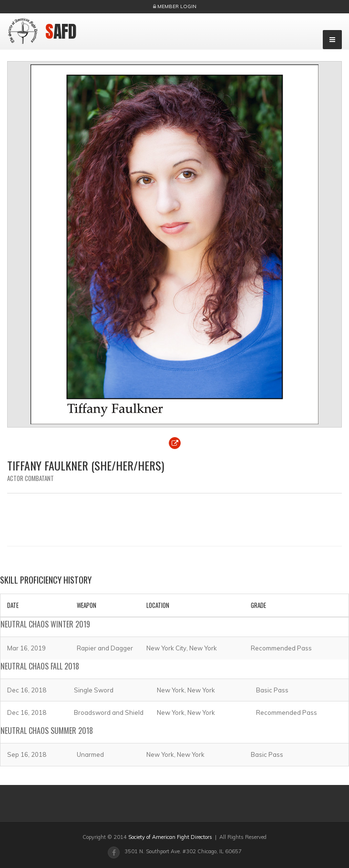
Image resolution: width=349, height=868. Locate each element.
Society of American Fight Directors (170, 837)
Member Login (177, 6)
